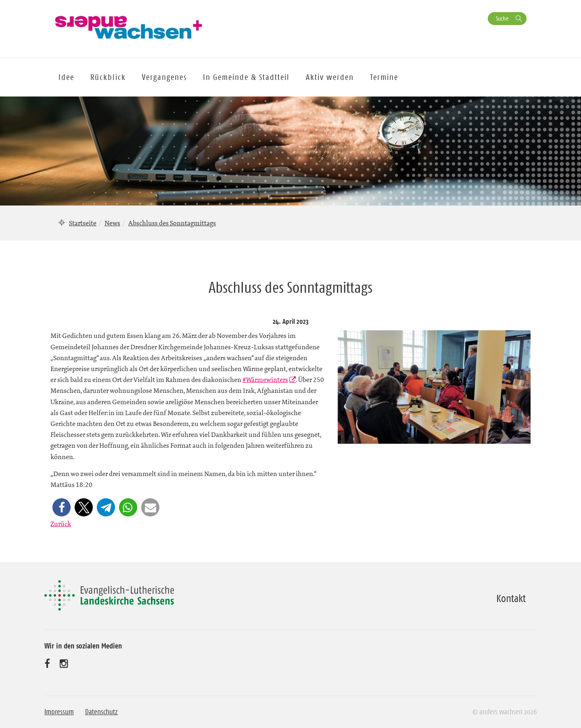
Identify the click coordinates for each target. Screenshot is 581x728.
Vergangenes (164, 77)
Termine (384, 77)
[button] (62, 507)
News (112, 223)
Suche (502, 18)
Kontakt (511, 598)
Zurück (61, 524)
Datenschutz (101, 712)
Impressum (59, 712)
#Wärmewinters (265, 380)
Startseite (83, 223)
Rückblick (108, 77)
